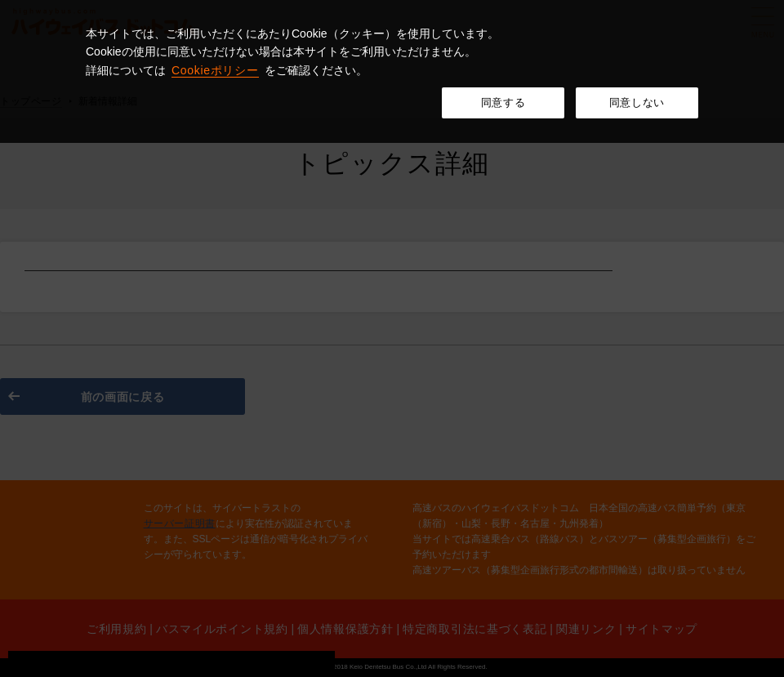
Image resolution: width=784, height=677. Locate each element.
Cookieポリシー (215, 70)
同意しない (637, 102)
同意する (503, 102)
